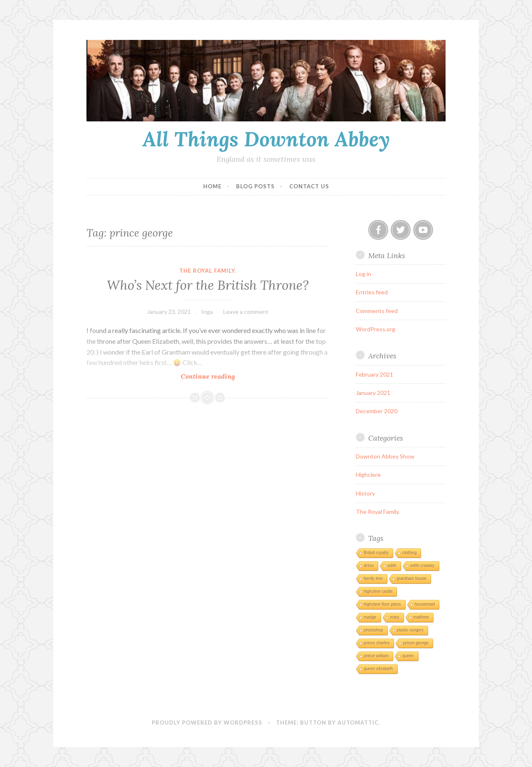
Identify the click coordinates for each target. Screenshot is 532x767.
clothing (409, 553)
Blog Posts (255, 186)
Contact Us (309, 186)
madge (370, 617)
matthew (421, 617)
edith (392, 566)
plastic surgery (410, 630)
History (365, 493)
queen (408, 656)
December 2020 (377, 411)
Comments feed (377, 311)
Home (212, 186)
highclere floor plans (382, 604)
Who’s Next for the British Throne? (208, 285)
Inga (207, 312)
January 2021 (373, 393)
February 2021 (374, 374)
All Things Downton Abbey (266, 139)
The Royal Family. (208, 271)
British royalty (376, 553)
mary (395, 617)
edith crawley (422, 566)
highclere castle (378, 591)
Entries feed (372, 292)
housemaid (425, 604)
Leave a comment (246, 312)
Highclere (368, 475)
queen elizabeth (378, 669)
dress (369, 566)
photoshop (373, 630)
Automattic (358, 723)
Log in (363, 274)
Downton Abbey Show (385, 456)
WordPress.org (376, 329)
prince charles (377, 643)
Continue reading (220, 376)
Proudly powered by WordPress (207, 723)
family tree (373, 578)
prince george (416, 643)
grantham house (411, 578)
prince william (376, 656)
